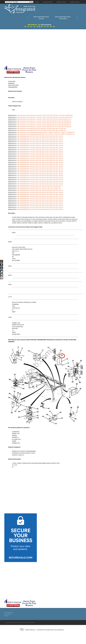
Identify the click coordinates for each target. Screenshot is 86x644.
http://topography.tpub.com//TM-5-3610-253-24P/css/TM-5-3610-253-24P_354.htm (40, 142)
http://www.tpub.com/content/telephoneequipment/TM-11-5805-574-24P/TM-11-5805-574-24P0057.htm (46, 134)
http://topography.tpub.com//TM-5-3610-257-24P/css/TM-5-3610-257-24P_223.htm (40, 147)
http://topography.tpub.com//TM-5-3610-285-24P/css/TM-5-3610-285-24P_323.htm (40, 155)
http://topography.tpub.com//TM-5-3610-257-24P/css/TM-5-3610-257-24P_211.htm (40, 145)
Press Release (8, 614)
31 (31, 27)
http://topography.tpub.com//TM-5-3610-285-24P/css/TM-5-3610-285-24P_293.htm (40, 153)
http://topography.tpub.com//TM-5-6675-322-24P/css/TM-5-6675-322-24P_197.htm (40, 191)
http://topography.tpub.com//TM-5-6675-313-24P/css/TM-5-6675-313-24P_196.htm (40, 159)
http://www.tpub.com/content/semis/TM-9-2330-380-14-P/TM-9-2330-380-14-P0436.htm (42, 130)
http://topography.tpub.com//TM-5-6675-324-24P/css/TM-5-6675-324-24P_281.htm (40, 200)
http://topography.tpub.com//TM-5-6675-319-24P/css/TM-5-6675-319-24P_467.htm (40, 179)
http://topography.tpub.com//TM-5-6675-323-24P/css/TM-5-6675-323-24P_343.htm (40, 194)
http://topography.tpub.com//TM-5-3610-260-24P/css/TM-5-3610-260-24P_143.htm (40, 149)
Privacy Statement (9, 613)
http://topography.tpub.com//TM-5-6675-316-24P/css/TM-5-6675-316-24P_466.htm (40, 172)
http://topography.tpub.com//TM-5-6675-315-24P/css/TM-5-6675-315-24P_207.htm (40, 164)
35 (42, 27)
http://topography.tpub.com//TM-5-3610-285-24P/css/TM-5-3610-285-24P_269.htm (40, 151)
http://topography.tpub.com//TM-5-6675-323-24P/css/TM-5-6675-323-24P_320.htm (40, 193)
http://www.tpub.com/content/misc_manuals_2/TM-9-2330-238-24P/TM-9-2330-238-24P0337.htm (44, 119)
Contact (6, 616)
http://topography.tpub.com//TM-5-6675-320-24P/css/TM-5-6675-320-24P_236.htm (40, 185)
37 (48, 27)
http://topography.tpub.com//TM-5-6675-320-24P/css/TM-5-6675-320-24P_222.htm (40, 183)
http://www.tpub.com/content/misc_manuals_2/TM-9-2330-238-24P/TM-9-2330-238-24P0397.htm (44, 125)
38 (51, 27)
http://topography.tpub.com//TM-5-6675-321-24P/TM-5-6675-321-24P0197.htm (39, 189)
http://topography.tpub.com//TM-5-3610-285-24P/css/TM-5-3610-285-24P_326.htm (40, 157)
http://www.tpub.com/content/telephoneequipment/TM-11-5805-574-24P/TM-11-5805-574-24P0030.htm (46, 132)
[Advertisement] (21, 47)
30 (28, 27)
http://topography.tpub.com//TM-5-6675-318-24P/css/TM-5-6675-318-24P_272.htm (40, 178)
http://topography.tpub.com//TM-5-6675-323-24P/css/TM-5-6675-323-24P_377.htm (40, 196)
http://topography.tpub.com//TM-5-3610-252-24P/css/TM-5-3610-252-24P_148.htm (40, 140)
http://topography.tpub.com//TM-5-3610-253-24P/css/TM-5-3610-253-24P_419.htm (40, 144)
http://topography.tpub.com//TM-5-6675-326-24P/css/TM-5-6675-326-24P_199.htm (40, 209)
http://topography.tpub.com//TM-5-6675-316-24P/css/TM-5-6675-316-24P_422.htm (40, 170)
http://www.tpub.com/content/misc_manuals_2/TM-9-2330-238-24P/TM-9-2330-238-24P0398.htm (44, 127)
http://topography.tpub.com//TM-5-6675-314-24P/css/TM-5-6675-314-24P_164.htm (40, 161)
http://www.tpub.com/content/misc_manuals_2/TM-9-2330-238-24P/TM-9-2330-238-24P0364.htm (44, 121)
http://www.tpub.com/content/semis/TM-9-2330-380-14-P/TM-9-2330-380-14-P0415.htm (42, 129)
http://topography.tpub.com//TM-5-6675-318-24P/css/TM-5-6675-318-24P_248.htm (40, 176)
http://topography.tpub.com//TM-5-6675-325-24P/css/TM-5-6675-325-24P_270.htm (40, 204)
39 (54, 27)
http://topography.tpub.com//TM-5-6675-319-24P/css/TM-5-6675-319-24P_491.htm (40, 181)
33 (37, 27)
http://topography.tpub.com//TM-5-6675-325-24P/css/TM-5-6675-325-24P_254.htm (40, 202)
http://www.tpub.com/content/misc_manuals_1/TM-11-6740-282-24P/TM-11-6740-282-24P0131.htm (45, 117)
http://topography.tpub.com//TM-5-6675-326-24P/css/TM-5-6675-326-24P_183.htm (40, 208)
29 (25, 27)
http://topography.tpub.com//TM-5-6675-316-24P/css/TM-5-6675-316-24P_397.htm (40, 168)
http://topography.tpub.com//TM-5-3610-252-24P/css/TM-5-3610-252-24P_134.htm (40, 138)
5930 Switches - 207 (34, 25)
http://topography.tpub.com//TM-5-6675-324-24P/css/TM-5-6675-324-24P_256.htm (40, 198)
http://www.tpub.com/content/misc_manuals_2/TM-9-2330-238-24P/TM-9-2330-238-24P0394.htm (44, 123)
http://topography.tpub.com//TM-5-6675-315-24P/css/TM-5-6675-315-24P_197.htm (40, 162)
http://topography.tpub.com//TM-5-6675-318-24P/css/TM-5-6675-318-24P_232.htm (40, 174)
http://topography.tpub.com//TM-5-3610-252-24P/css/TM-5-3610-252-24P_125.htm (40, 136)
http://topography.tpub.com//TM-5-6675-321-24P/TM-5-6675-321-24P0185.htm (39, 187)
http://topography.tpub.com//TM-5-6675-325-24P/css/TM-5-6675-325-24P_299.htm (40, 206)
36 (45, 27)
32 (34, 27)
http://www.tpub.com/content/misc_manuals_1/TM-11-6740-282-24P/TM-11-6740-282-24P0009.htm (45, 115)
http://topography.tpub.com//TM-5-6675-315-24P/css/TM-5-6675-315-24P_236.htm (40, 166)
